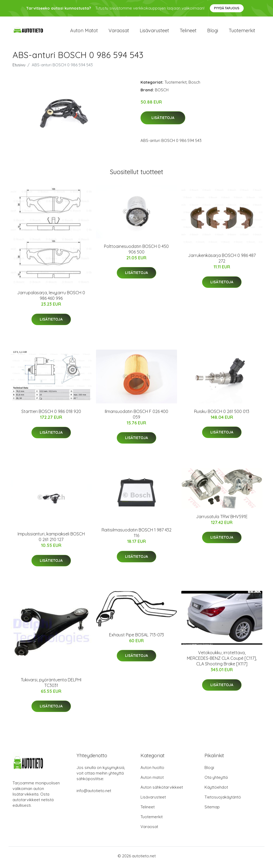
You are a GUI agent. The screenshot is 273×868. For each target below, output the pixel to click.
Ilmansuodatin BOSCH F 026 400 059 (136, 417)
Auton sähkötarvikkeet (162, 790)
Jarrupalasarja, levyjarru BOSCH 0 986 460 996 (51, 298)
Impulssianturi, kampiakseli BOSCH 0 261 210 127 (51, 540)
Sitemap (212, 810)
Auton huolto (152, 770)
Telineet (188, 32)
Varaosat (119, 32)
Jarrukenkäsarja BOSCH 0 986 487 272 (222, 261)
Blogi (213, 32)
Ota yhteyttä (216, 780)
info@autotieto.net (94, 794)
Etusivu (19, 67)
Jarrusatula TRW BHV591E (222, 519)
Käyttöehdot (216, 790)
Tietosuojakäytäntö (223, 800)
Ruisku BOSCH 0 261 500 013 (222, 414)
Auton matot (84, 32)
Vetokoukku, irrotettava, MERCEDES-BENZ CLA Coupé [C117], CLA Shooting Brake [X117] (222, 661)
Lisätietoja (163, 121)
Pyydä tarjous (227, 8)
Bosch (194, 85)
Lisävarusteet (154, 32)
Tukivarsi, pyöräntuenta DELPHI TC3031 (51, 685)
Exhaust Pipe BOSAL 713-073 (136, 637)
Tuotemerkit (242, 32)
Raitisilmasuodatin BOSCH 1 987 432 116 (136, 536)
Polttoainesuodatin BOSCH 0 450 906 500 (136, 252)
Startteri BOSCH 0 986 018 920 (51, 414)
